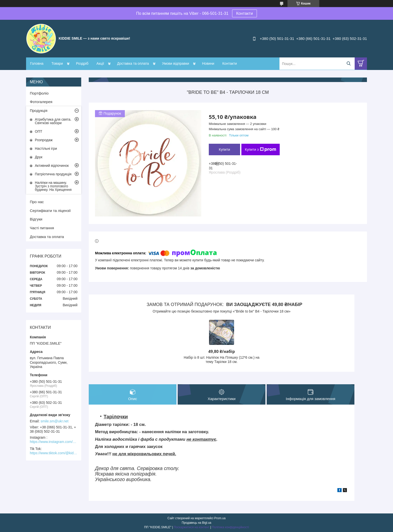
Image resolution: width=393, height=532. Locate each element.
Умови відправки (175, 63)
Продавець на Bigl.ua (197, 523)
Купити (224, 149)
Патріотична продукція (53, 174)
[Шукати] (349, 64)
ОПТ (39, 131)
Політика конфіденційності (230, 527)
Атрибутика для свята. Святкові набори (53, 121)
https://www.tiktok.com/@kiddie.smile (54, 453)
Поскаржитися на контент (191, 527)
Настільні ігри (46, 148)
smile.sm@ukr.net (55, 421)
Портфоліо (39, 93)
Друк (39, 157)
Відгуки (36, 219)
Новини (208, 63)
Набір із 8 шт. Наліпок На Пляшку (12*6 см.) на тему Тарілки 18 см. (222, 360)
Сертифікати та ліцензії (50, 211)
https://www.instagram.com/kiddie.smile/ (54, 442)
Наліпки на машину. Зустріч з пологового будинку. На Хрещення (53, 186)
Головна (37, 63)
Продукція (39, 110)
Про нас (37, 202)
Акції (100, 63)
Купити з (261, 149)
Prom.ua (220, 518)
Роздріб (82, 63)
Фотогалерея (41, 102)
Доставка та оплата (133, 63)
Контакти (244, 13)
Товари (57, 63)
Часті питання (42, 228)
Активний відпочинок (52, 166)
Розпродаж (44, 140)
